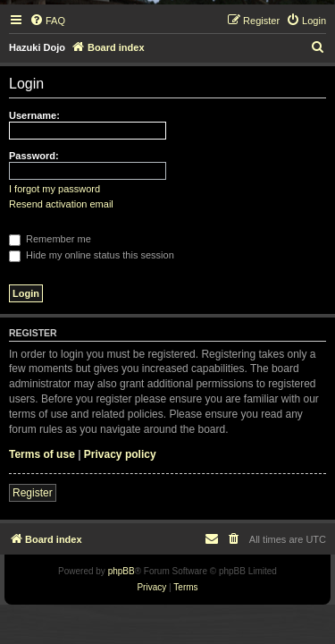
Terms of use (42, 454)
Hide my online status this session (92, 255)
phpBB (121, 571)
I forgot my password (54, 189)
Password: (34, 156)
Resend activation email (61, 204)
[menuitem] (47, 21)
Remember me (50, 239)
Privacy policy (120, 454)
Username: (34, 115)
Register (33, 493)
